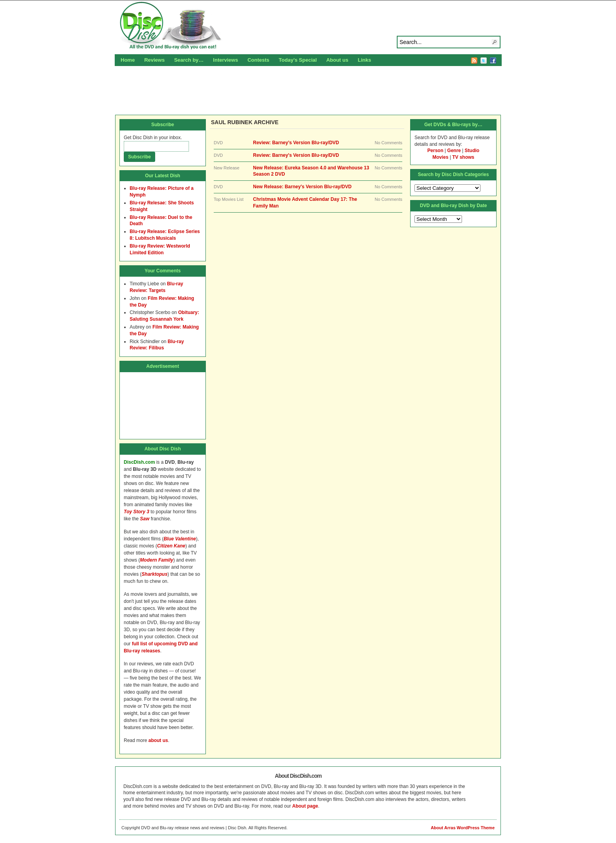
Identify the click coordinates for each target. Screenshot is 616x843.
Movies (441, 157)
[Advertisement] (308, 89)
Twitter (484, 61)
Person (435, 151)
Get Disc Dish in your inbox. (153, 138)
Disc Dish (308, 26)
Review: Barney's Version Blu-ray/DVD (296, 155)
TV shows (463, 157)
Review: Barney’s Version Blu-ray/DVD (296, 143)
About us (337, 60)
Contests (258, 60)
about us (158, 740)
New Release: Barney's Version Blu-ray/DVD (302, 187)
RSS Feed (474, 61)
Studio (472, 151)
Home (128, 60)
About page (305, 806)
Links (365, 60)
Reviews (154, 60)
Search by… (189, 60)
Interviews (225, 60)
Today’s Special (298, 60)
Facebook (493, 61)
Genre (454, 151)
